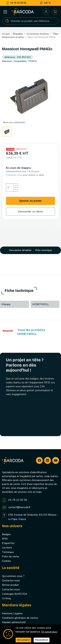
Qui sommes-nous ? (13, 576)
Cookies (6, 561)
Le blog (6, 598)
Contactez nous (14, 175)
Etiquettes (8, 543)
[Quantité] (10, 187)
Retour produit (10, 585)
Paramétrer (42, 640)
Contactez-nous (11, 581)
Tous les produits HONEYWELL (31, 332)
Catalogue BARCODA (15, 594)
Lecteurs (7, 548)
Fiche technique (44, 250)
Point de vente (10, 557)
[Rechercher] (30, 21)
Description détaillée (20, 250)
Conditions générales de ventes (20, 618)
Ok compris (23, 640)
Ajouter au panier (30, 201)
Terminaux (8, 552)
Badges (6, 534)
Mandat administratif (14, 622)
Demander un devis (30, 212)
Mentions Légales (12, 613)
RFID (5, 539)
